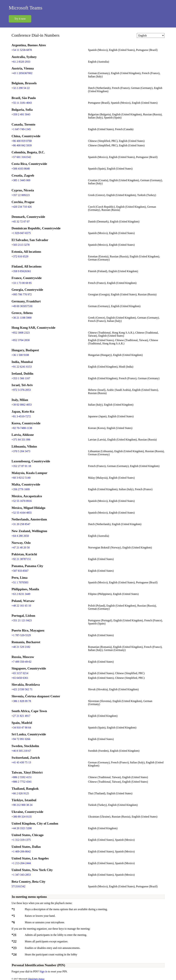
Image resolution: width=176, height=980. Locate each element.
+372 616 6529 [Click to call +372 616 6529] (20, 256)
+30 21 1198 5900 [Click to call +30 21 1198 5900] (21, 318)
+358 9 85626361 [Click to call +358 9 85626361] (21, 271)
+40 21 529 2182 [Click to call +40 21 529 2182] (21, 647)
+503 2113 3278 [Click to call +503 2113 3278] (20, 245)
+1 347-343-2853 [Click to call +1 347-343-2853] (21, 875)
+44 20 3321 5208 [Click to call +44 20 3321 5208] (22, 828)
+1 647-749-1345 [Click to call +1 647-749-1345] (21, 129)
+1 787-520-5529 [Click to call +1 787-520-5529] (21, 635)
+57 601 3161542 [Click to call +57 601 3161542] (21, 157)
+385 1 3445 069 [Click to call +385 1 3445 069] (21, 180)
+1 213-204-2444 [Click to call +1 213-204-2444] (21, 863)
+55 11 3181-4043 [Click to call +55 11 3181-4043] (22, 103)
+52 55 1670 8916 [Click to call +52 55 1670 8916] (22, 501)
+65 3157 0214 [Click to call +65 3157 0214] (20, 673)
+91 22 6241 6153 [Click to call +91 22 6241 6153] (22, 367)
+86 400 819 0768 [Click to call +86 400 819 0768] (22, 141)
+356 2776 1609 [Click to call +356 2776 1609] (21, 489)
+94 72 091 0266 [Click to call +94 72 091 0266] (21, 739)
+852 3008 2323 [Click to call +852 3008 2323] (21, 333)
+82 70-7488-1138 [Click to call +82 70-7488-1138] (22, 428)
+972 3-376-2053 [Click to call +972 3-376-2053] (21, 390)
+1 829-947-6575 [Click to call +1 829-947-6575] (21, 233)
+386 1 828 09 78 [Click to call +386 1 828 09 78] (21, 701)
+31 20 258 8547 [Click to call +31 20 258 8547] (21, 524)
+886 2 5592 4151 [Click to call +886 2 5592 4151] (22, 777)
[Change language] (151, 35)
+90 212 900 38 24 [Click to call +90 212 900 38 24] (22, 805)
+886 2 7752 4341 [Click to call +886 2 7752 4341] (22, 782)
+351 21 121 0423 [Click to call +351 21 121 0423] (22, 620)
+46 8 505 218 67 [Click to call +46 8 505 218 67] (21, 751)
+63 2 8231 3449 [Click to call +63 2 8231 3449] (21, 594)
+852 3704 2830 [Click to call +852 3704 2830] (21, 340)
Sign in (44, 971)
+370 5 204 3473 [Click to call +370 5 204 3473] (21, 451)
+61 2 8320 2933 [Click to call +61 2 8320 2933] (21, 62)
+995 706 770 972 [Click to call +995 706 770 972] (22, 294)
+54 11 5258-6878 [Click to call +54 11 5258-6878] (22, 50)
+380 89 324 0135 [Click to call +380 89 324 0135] (22, 817)
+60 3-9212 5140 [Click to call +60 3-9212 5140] (21, 478)
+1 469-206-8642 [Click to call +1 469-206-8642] (21, 851)
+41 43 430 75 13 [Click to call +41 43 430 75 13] (21, 762)
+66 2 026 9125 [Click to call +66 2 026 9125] (20, 793)
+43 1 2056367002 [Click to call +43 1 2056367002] (22, 73)
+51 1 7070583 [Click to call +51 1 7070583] (20, 582)
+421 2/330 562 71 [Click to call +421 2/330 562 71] (22, 689)
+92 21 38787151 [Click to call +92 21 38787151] (21, 559)
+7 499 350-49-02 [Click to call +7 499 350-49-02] (21, 662)
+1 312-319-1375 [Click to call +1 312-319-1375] (21, 840)
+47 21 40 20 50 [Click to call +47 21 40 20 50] (21, 548)
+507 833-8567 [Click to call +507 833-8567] (20, 571)
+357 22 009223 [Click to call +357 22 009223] (21, 195)
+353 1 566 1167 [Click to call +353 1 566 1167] (21, 378)
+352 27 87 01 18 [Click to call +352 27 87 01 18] (21, 466)
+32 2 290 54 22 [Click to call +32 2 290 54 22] (21, 88)
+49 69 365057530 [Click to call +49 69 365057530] (22, 306)
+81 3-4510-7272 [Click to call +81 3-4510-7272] (21, 416)
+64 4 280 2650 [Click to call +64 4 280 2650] (20, 536)
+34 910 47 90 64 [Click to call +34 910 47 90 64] (21, 728)
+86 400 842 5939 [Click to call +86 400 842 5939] (22, 145)
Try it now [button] (20, 19)
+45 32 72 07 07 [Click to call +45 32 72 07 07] (21, 222)
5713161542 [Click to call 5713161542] (18, 886)
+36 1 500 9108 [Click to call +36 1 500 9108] (20, 355)
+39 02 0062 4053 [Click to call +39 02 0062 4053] (22, 405)
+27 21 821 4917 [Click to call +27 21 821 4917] (21, 716)
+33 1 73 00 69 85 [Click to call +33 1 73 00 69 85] (22, 283)
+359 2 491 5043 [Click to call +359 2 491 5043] (21, 114)
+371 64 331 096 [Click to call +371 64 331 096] (21, 440)
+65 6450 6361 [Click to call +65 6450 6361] (20, 678)
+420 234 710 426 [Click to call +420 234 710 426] (22, 207)
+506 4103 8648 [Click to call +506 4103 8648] (21, 169)
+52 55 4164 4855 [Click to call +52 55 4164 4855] (22, 513)
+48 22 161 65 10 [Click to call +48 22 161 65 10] (21, 606)
